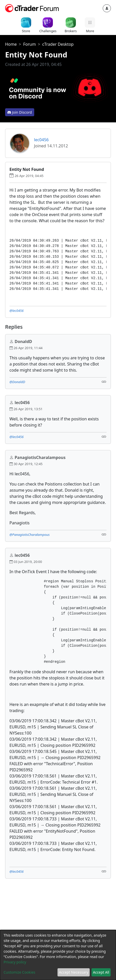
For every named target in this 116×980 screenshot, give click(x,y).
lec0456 (41, 140)
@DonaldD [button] (17, 382)
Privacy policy (15, 962)
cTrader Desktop (58, 44)
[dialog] (58, 955)
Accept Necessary (74, 972)
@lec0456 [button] (16, 311)
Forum (30, 44)
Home (11, 44)
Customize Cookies (19, 972)
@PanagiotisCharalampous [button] (30, 535)
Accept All (101, 972)
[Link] (104, 381)
